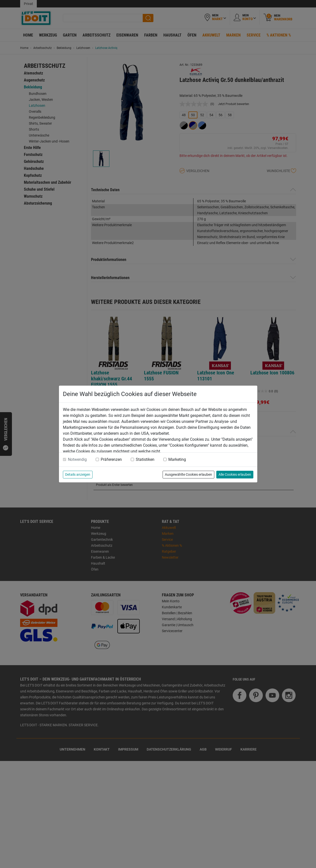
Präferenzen (111, 459)
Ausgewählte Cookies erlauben (188, 474)
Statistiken (145, 459)
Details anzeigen (78, 474)
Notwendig (77, 459)
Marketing (177, 459)
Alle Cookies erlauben (235, 474)
